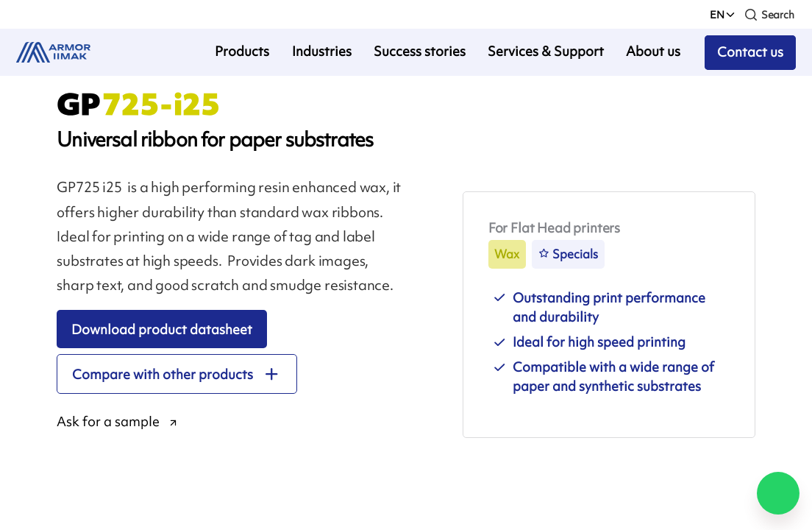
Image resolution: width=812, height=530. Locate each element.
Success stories (420, 52)
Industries (322, 52)
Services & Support (546, 52)
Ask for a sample (108, 422)
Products (242, 52)
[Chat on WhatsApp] (779, 494)
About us (653, 52)
